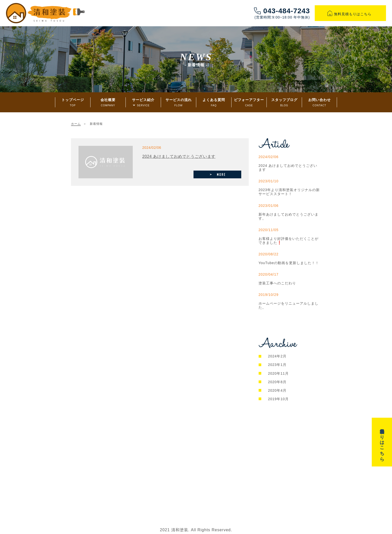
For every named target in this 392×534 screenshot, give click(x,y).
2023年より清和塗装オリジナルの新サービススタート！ (289, 192)
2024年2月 (277, 356)
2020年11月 (278, 373)
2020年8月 (277, 382)
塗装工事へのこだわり (277, 283)
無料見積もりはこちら (350, 14)
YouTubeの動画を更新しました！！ (289, 263)
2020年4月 (277, 390)
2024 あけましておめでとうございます (179, 156)
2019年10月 (278, 399)
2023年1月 (277, 365)
